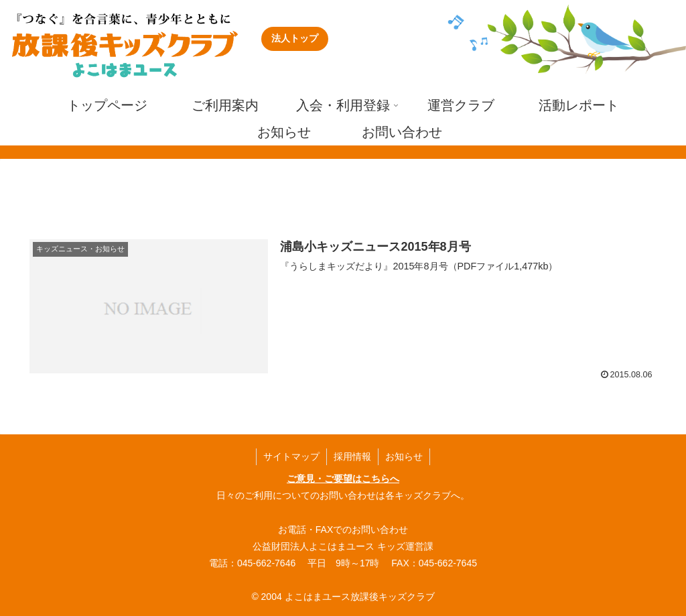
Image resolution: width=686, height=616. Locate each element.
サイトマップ (291, 456)
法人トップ (295, 38)
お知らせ (404, 456)
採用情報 (352, 456)
